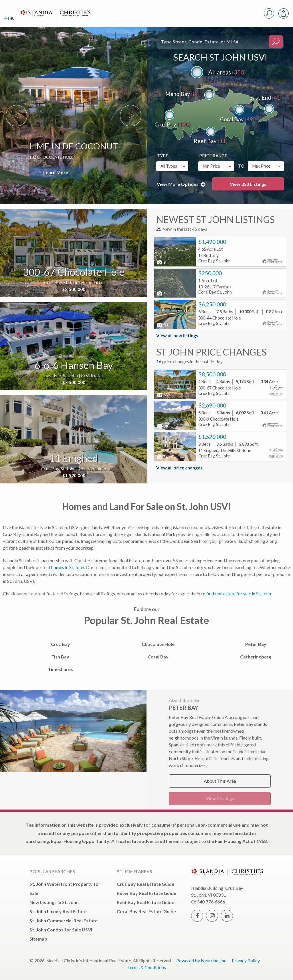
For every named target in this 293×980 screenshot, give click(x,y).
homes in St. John (68, 567)
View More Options (181, 184)
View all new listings (177, 335)
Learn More (56, 172)
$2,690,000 (212, 405)
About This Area (220, 781)
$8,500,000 (212, 374)
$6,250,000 (212, 304)
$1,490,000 (212, 242)
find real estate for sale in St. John (239, 594)
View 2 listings (220, 798)
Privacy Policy (246, 960)
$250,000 (210, 273)
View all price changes (179, 468)
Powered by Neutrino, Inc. (202, 960)
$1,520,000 (212, 437)
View (248, 184)
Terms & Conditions (147, 967)
